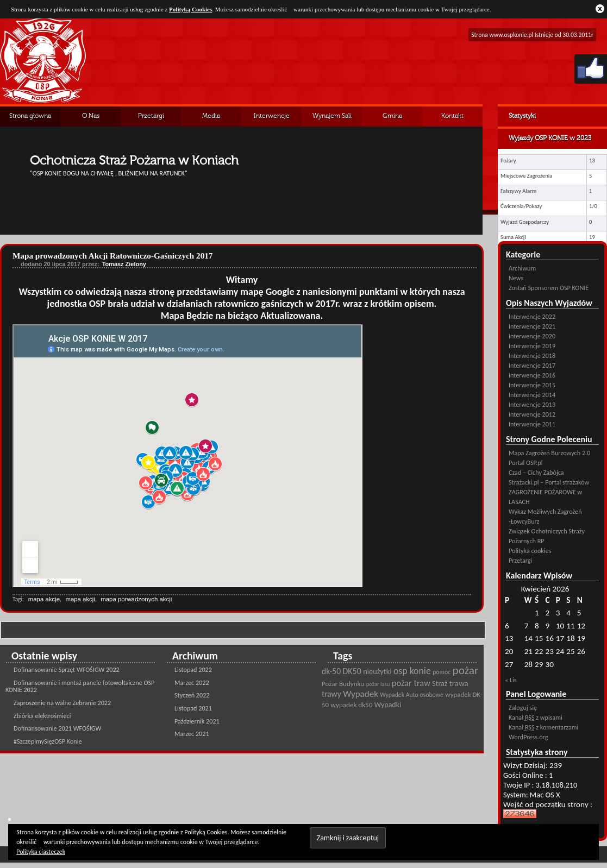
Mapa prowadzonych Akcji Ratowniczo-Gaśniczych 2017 (112, 256)
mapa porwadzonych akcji (136, 599)
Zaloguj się (523, 707)
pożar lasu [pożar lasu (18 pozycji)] (378, 684)
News (516, 278)
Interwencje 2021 (532, 326)
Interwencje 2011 (532, 424)
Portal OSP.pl (526, 463)
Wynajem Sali (332, 116)
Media (211, 116)
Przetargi (151, 116)
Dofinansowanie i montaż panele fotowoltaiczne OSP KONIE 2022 (80, 686)
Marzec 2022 (192, 683)
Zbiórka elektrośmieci (42, 716)
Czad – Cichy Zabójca (536, 472)
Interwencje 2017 (532, 365)
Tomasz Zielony (124, 264)
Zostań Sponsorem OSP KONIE (549, 288)
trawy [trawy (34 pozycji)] (331, 694)
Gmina (392, 116)
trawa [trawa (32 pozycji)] (459, 683)
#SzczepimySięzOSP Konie (48, 741)
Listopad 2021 (193, 708)
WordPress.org (528, 737)
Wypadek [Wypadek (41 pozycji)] (361, 694)
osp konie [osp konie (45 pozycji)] (412, 671)
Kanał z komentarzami (543, 727)
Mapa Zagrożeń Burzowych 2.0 (549, 453)
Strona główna (30, 116)
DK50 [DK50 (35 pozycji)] (352, 671)
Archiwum (522, 268)
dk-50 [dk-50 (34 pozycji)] (331, 671)
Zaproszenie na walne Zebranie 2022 (62, 703)
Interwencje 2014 (532, 395)
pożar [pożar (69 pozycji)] (466, 670)
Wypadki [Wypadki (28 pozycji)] (388, 705)
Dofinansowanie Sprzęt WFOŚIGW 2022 (67, 669)
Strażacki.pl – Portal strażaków (549, 482)
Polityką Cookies (190, 9)
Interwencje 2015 (532, 385)
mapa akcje (44, 599)
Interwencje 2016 (532, 375)
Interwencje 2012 (532, 414)
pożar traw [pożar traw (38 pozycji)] (411, 683)
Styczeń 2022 (192, 695)
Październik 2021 (197, 721)
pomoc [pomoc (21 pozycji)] (442, 672)
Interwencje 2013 (532, 404)
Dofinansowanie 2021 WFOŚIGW (57, 728)
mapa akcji (80, 599)
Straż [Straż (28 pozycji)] (440, 684)
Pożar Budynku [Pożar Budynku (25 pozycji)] (343, 684)
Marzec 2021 (192, 734)
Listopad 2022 (193, 669)
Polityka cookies (530, 551)
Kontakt (452, 116)
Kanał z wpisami (536, 717)
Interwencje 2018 (532, 356)
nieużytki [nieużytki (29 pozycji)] (377, 671)
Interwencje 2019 (532, 346)
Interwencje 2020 (532, 336)
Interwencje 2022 (532, 316)
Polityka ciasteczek (41, 852)
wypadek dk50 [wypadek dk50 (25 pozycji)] (352, 705)
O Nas (91, 116)
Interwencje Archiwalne (272, 120)
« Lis (511, 680)
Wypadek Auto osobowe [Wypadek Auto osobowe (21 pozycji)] (412, 695)
